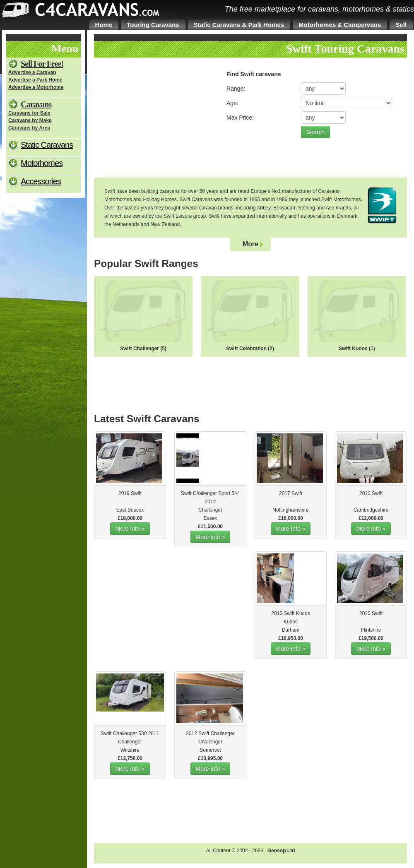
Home (104, 25)
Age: (232, 103)
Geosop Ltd (281, 851)
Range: (236, 89)
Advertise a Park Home (35, 80)
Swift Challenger (140, 349)
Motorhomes (42, 163)
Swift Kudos (353, 349)
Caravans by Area (29, 128)
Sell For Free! (42, 64)
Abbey (264, 208)
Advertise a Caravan (32, 72)
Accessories (41, 181)
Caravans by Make (30, 120)
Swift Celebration (246, 349)
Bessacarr (284, 208)
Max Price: (240, 118)
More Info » (130, 529)
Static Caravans (47, 145)
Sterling (307, 208)
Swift (136, 493)
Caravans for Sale (29, 113)
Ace (330, 208)
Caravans (36, 104)
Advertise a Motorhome (36, 87)
